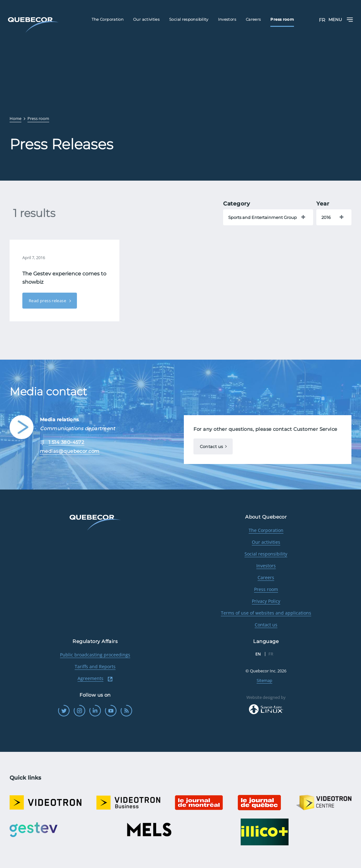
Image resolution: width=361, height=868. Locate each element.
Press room (266, 589)
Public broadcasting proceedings (95, 655)
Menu (341, 20)
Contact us (211, 446)
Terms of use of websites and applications (266, 613)
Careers (266, 577)
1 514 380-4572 (66, 442)
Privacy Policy (266, 601)
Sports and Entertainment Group (263, 217)
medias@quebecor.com (70, 451)
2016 (326, 217)
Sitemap (264, 680)
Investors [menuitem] (227, 19)
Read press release (48, 301)
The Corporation (266, 530)
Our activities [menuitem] (146, 19)
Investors (266, 566)
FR (322, 20)
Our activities (266, 542)
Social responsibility (266, 554)
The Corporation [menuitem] (108, 19)
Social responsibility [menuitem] (189, 19)
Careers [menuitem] (253, 19)
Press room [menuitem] (282, 19)
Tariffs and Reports (95, 666)
